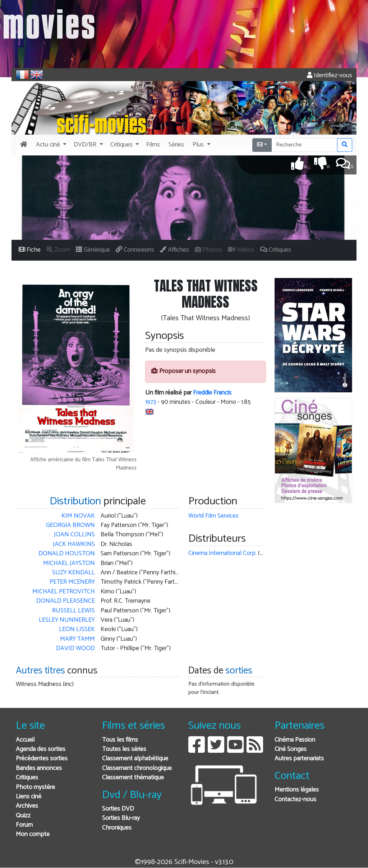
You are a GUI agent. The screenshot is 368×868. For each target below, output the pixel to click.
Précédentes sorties (42, 759)
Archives (27, 806)
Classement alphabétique (135, 759)
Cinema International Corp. (222, 553)
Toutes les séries (124, 749)
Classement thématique (133, 778)
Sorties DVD (118, 809)
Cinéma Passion (295, 740)
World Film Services (213, 516)
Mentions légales (297, 790)
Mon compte (33, 834)
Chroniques (117, 828)
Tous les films (120, 740)
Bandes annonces (39, 768)
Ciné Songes (291, 749)
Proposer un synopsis (183, 371)
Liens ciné (29, 797)
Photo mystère (35, 787)
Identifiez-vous (330, 76)
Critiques (27, 778)
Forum (24, 825)
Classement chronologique (137, 768)
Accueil (25, 740)
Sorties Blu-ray (121, 818)
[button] (50, 145)
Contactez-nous (295, 800)
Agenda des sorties (41, 749)
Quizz (23, 816)
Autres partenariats (299, 759)
